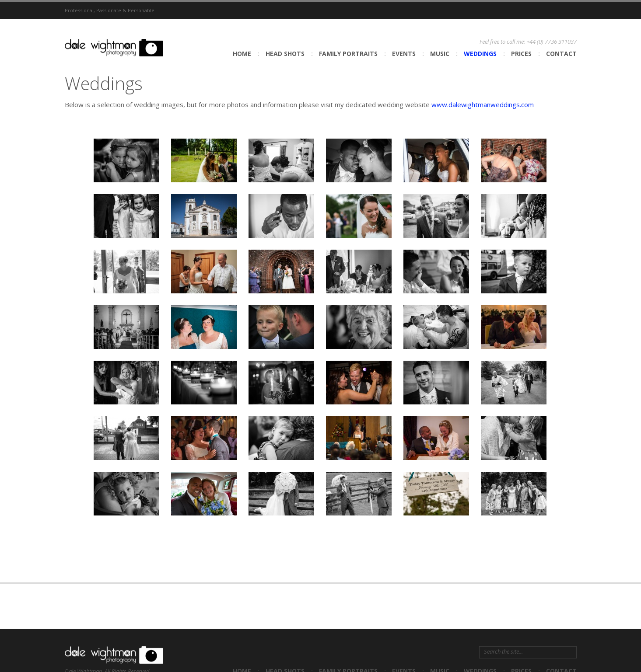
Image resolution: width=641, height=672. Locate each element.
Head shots (285, 54)
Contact (561, 54)
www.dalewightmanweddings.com (483, 104)
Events (404, 54)
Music (440, 54)
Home (242, 54)
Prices (521, 54)
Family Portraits (348, 54)
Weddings (480, 54)
